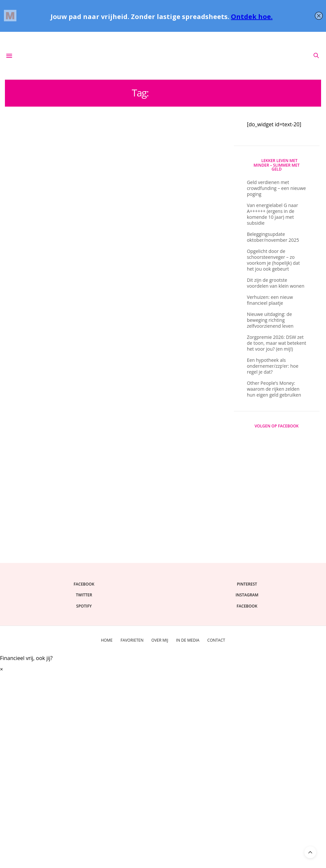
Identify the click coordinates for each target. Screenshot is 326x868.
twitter (84, 595)
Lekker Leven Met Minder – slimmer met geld (276, 165)
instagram (247, 595)
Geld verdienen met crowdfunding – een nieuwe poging (276, 188)
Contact (216, 640)
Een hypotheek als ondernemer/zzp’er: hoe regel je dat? (273, 366)
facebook (84, 584)
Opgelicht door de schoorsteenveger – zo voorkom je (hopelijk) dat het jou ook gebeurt (274, 260)
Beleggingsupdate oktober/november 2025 (273, 237)
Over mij (160, 640)
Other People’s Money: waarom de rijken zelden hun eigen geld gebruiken (274, 389)
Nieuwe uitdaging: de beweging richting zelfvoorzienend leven (270, 320)
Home (107, 640)
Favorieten (132, 640)
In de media (188, 640)
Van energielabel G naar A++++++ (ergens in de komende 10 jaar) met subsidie (273, 214)
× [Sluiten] (1, 669)
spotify (84, 606)
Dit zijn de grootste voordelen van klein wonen (276, 283)
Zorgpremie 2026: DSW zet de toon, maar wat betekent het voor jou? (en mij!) (277, 343)
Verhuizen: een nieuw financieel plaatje (270, 300)
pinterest (247, 584)
